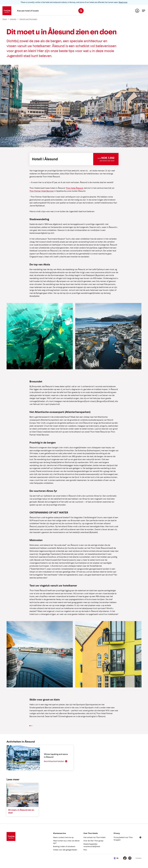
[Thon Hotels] (7, 11)
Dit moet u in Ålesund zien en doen (21, 811)
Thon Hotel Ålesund (75, 188)
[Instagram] (130, 858)
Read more (123, 2)
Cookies (138, 858)
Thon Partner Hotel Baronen (42, 191)
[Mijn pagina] (137, 11)
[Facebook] (125, 858)
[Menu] (144, 11)
